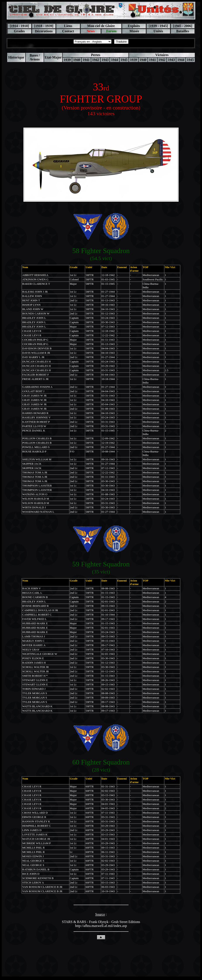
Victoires (162, 55)
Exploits (134, 26)
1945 (124, 60)
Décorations (44, 31)
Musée (134, 31)
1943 (105, 60)
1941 (86, 60)
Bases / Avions (35, 57)
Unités (158, 31)
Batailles (183, 31)
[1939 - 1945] (158, 26)
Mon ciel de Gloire (101, 26)
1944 (115, 60)
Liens (68, 26)
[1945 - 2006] (183, 26)
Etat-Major (53, 57)
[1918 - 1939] (44, 26)
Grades (19, 31)
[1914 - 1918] (19, 26)
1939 (67, 60)
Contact (68, 31)
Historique (16, 57)
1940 (77, 60)
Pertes (96, 55)
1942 (96, 60)
